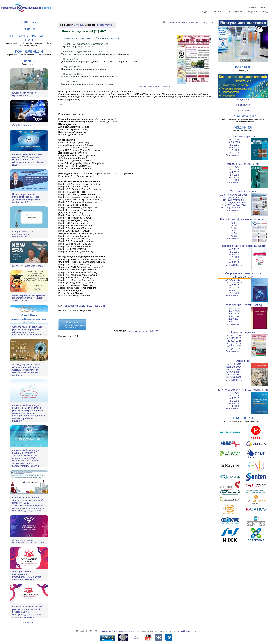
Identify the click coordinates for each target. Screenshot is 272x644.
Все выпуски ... (234, 155)
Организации (235, 12)
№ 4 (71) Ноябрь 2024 (234, 205)
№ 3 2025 (234, 140)
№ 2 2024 (234, 180)
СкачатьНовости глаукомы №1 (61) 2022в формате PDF (72, 325)
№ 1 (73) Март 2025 (234, 200)
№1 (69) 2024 (234, 341)
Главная (251, 7)
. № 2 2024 (234, 321)
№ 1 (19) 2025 (234, 364)
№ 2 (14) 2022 (234, 377)
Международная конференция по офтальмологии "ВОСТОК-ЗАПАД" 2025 (29, 298)
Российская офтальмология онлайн (243, 219)
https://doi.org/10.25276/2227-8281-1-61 (85, 306)
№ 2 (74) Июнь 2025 (234, 197)
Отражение (243, 361)
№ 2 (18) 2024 (234, 367)
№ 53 (234, 233)
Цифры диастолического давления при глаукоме (87, 84)
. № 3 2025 (234, 308)
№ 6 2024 (234, 293)
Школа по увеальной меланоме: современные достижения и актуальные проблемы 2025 (26, 198)
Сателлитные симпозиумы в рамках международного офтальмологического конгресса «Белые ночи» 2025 (28, 331)
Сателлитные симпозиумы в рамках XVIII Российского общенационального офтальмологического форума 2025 (29, 160)
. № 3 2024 (234, 319)
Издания (252, 12)
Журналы (79, 25)
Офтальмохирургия (243, 136)
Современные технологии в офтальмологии (243, 275)
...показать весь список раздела (153, 87)
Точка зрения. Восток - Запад (243, 305)
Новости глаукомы (105, 25)
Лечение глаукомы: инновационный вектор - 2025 (28, 541)
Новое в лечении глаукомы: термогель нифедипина (89, 77)
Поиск (264, 7)
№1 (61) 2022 (234, 346)
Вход (265, 12)
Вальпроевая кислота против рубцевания (84, 69)
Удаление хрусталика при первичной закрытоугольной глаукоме (96, 54)
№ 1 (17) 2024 (234, 369)
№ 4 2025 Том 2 (234, 280)
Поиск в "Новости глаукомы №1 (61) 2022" (188, 23)
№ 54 (234, 231)
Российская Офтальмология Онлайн (117, 631)
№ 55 (234, 228)
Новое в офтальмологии (243, 164)
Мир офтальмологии (243, 191)
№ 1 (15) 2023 (234, 375)
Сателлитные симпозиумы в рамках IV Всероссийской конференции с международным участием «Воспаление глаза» (27, 612)
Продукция (243, 100)
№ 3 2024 (234, 153)
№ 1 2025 (234, 147)
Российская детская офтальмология (243, 246)
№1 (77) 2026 (234, 336)
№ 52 (234, 236)
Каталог (218, 12)
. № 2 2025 (234, 311)
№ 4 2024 (234, 150)
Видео (205, 12)
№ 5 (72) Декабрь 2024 (234, 203)
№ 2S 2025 (234, 142)
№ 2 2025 (234, 145)
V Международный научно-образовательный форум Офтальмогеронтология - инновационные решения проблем (27, 370)
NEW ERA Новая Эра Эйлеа (27, 266)
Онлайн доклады (21, 125)
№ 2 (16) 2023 (234, 372)
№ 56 (234, 225)
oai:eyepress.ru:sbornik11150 (143, 331)
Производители (243, 105)
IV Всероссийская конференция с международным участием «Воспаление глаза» (27, 576)
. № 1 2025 (234, 314)
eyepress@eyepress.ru (185, 631)
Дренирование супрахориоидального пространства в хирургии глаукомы (100, 62)
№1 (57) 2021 (234, 349)
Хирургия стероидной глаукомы (78, 46)
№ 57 (234, 223)
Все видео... (29, 623)
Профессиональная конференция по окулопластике (23, 234)
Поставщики (243, 110)
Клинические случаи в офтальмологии (24, 94)
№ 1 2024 (234, 406)
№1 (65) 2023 (234, 343)
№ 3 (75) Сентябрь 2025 (234, 195)
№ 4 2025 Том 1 (234, 283)
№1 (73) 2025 (234, 338)
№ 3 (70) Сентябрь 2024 (234, 208)
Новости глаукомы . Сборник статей (91, 38)
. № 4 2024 (234, 316)
